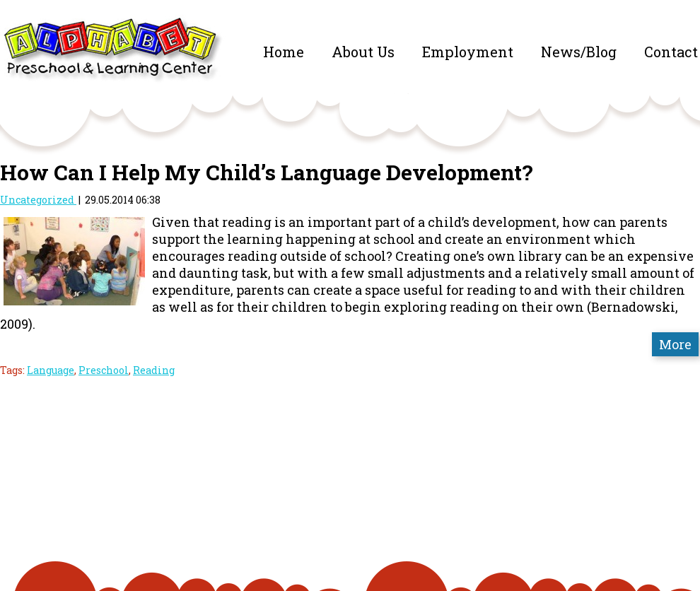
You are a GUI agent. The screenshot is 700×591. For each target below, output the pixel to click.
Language (51, 370)
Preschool (104, 370)
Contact (671, 52)
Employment (468, 52)
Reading (154, 370)
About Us (363, 52)
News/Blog (579, 52)
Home (284, 52)
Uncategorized (38, 200)
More (675, 344)
